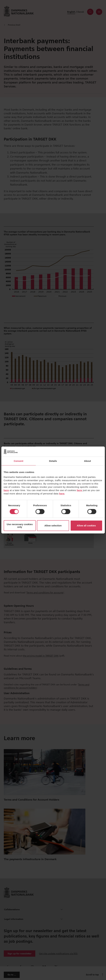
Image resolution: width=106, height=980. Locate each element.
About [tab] (88, 461)
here (6, 490)
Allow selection (53, 526)
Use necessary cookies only (20, 526)
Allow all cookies (86, 526)
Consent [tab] (19, 461)
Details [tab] (53, 461)
